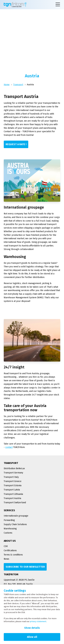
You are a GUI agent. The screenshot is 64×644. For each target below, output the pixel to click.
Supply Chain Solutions (15, 524)
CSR (6, 546)
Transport (18, 85)
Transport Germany (13, 473)
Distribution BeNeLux (14, 468)
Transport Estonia (13, 485)
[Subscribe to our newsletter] (25, 567)
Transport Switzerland (15, 503)
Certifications (10, 550)
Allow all (32, 637)
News (6, 559)
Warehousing (10, 529)
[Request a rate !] (16, 144)
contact (9, 447)
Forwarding (9, 520)
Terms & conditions (13, 555)
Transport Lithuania (13, 494)
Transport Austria (12, 498)
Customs (8, 533)
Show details (32, 628)
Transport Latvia (12, 490)
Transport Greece (13, 481)
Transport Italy (11, 477)
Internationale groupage (16, 516)
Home (7, 85)
